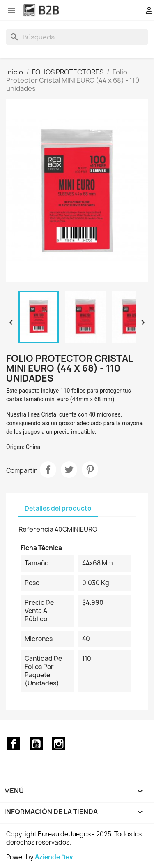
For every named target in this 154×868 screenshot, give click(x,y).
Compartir (48, 470)
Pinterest (90, 470)
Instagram (59, 744)
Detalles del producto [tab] (58, 508)
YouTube (36, 744)
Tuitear (69, 470)
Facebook (14, 744)
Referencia (36, 529)
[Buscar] (77, 37)
